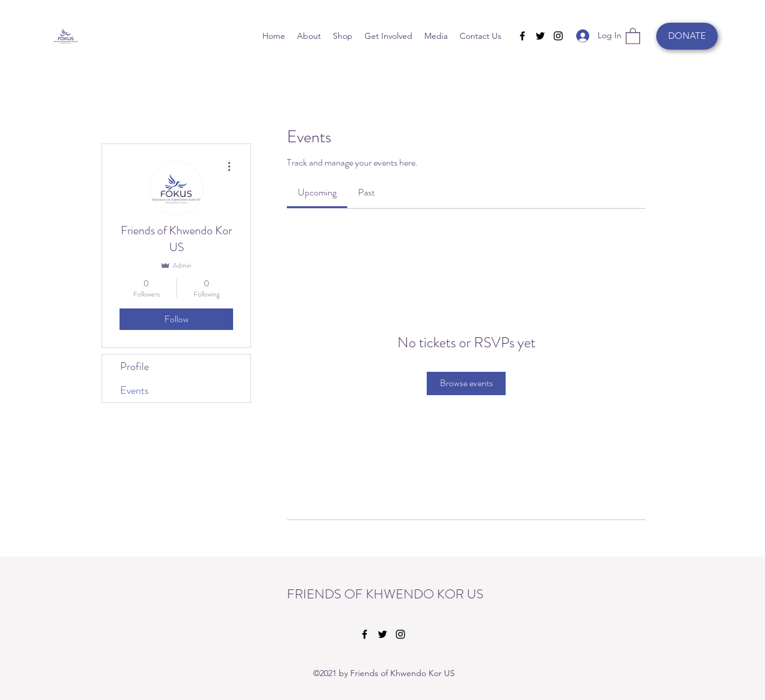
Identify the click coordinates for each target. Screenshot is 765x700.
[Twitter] (540, 36)
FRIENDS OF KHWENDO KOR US (385, 594)
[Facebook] (522, 36)
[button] (633, 36)
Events (134, 390)
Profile (134, 366)
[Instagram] (558, 36)
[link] (317, 192)
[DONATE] (687, 36)
